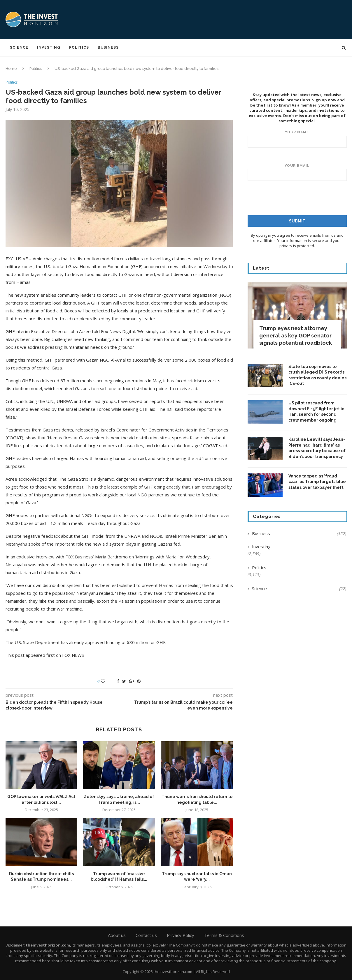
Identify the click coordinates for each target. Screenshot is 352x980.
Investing (49, 47)
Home (11, 69)
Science (19, 47)
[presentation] (296, 198)
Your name (297, 139)
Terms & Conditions (224, 935)
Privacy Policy (181, 935)
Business (108, 47)
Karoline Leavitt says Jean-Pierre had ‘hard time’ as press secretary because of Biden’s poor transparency (317, 448)
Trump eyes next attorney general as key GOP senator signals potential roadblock (296, 335)
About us (117, 935)
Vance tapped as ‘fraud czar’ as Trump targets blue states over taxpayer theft (317, 481)
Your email (297, 172)
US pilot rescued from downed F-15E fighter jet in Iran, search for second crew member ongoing (316, 411)
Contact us (146, 935)
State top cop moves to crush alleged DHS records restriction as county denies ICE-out (317, 375)
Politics (79, 47)
